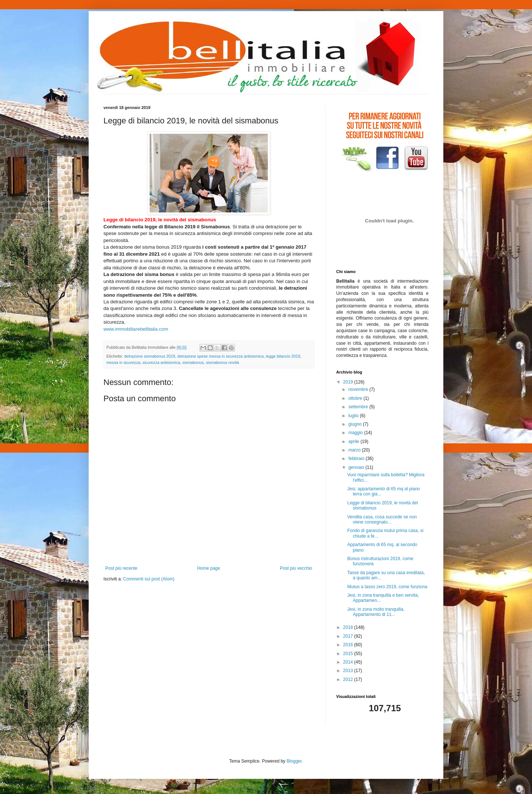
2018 (349, 627)
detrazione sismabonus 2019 (150, 356)
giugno (356, 424)
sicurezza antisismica (161, 362)
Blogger (294, 761)
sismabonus (193, 362)
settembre (359, 407)
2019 (349, 382)
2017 (349, 636)
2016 (349, 645)
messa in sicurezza (123, 362)
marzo (355, 450)
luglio (354, 416)
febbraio (357, 459)
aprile (354, 442)
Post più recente (121, 568)
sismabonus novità (222, 362)
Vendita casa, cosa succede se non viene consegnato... (382, 519)
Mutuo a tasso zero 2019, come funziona (387, 587)
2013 (349, 671)
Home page (209, 568)
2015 (349, 654)
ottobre (356, 398)
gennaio (357, 467)
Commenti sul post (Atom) (149, 579)
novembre (359, 389)
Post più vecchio (296, 568)
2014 (349, 662)
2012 (349, 679)
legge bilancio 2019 (283, 356)
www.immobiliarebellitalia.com (136, 329)
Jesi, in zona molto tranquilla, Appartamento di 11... (376, 612)
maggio (356, 433)
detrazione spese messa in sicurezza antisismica (220, 356)
